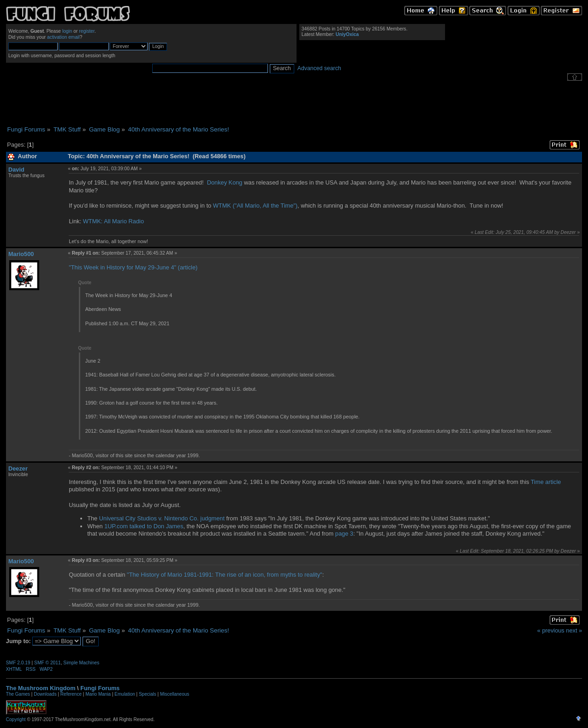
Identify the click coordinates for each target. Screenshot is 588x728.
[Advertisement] (294, 103)
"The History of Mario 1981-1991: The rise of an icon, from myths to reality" (225, 575)
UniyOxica (347, 34)
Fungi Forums (100, 688)
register (87, 31)
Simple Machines (81, 663)
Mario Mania (98, 694)
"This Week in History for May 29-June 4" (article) (133, 267)
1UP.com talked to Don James (144, 526)
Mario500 (21, 254)
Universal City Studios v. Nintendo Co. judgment (162, 518)
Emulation (125, 694)
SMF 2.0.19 (18, 663)
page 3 (344, 534)
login (67, 31)
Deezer (18, 468)
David (16, 170)
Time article (546, 482)
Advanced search (319, 68)
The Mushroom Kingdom (41, 688)
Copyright (16, 719)
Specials (148, 694)
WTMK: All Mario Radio (113, 221)
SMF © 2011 (48, 663)
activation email (63, 37)
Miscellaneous (175, 694)
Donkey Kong (225, 182)
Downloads (45, 694)
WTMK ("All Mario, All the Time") (255, 206)
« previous (551, 630)
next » (574, 630)
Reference (71, 694)
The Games (18, 694)
